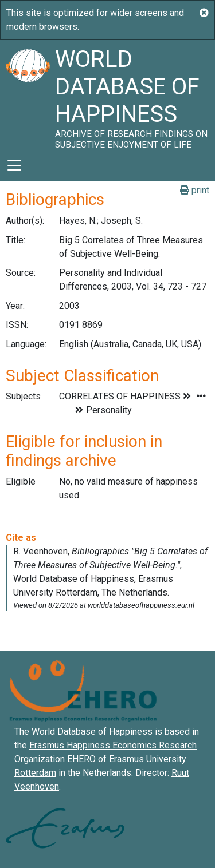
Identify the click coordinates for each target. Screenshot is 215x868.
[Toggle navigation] (14, 165)
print (195, 190)
